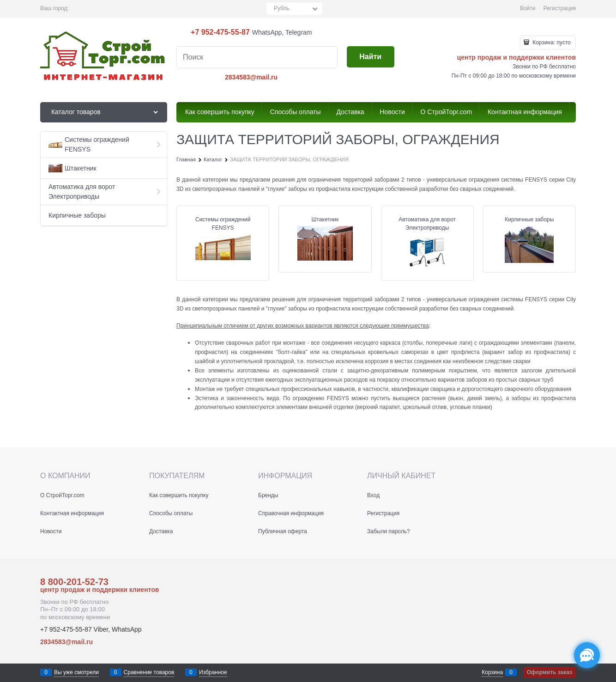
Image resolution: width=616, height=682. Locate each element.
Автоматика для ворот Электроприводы (427, 224)
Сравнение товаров (149, 672)
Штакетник (325, 219)
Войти (528, 8)
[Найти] (371, 57)
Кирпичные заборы (529, 219)
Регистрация (560, 8)
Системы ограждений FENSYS (223, 224)
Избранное (213, 672)
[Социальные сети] (587, 655)
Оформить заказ (550, 672)
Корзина (492, 672)
